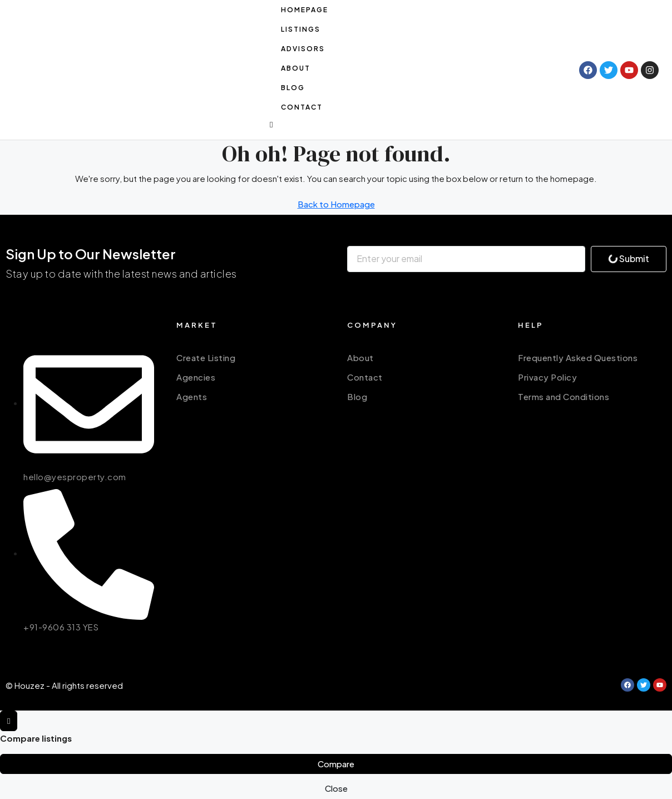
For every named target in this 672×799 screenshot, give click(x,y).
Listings (301, 29)
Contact (302, 107)
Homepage (305, 10)
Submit (628, 259)
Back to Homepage (336, 204)
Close (336, 788)
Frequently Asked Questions (578, 357)
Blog (293, 88)
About (296, 68)
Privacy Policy (547, 377)
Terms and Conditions (564, 396)
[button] (419, 124)
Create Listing (206, 357)
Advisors (303, 49)
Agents (192, 396)
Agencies (196, 377)
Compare (336, 764)
